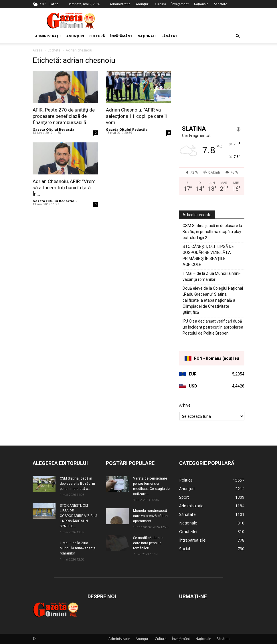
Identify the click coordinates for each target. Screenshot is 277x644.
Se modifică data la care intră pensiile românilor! (148, 543)
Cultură (160, 4)
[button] (238, 36)
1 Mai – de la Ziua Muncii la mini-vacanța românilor (212, 276)
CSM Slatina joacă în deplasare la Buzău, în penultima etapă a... (77, 484)
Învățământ (180, 4)
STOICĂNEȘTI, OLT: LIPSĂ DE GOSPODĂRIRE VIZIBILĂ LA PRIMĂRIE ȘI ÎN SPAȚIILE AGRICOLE (208, 256)
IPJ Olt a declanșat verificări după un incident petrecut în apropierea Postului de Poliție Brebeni (213, 327)
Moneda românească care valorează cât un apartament (150, 516)
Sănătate (221, 4)
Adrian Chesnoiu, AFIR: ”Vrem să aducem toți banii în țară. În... (64, 188)
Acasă (37, 50)
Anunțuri (143, 4)
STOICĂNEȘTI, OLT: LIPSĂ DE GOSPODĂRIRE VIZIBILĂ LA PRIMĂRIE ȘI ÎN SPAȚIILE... (79, 516)
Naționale (201, 4)
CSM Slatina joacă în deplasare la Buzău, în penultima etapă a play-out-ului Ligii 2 (213, 232)
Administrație (120, 4)
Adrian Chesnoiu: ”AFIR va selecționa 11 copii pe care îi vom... (136, 116)
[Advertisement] (177, 21)
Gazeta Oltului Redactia (54, 129)
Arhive (185, 405)
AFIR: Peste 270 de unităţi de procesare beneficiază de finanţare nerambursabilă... (64, 116)
